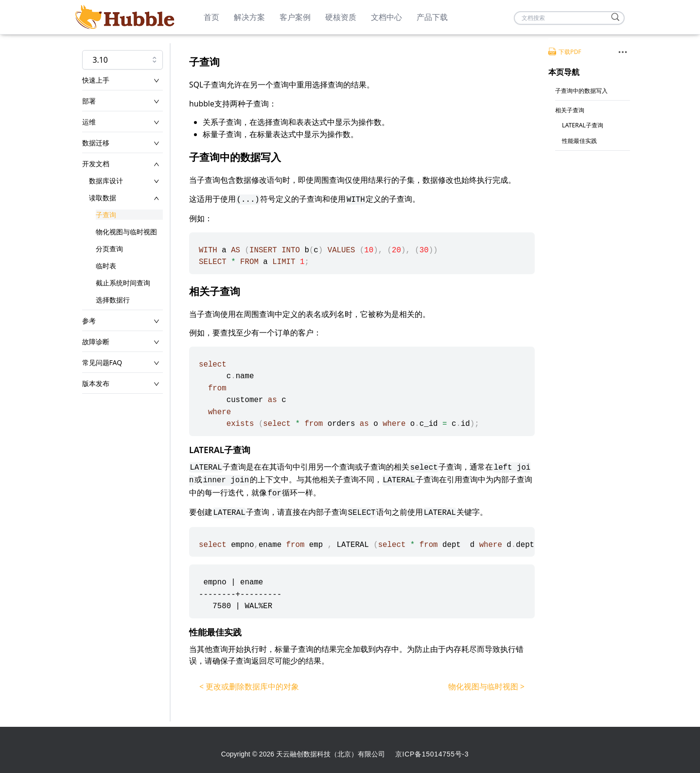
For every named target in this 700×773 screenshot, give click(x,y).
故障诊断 (96, 342)
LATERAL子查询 (583, 125)
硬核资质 (341, 17)
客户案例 (295, 17)
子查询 (106, 215)
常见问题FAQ (102, 362)
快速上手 (96, 80)
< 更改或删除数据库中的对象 (249, 686)
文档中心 (386, 17)
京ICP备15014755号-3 (432, 754)
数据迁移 (96, 143)
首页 (211, 17)
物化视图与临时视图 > (486, 686)
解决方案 (249, 17)
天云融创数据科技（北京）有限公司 (331, 754)
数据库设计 (106, 181)
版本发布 (96, 383)
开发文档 (96, 164)
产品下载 (432, 17)
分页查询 (109, 249)
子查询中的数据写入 (581, 91)
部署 (89, 101)
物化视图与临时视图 (126, 232)
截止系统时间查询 (123, 283)
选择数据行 (113, 300)
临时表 (106, 266)
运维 (89, 122)
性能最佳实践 (579, 141)
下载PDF (565, 52)
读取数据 (103, 198)
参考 (89, 321)
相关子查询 (570, 110)
